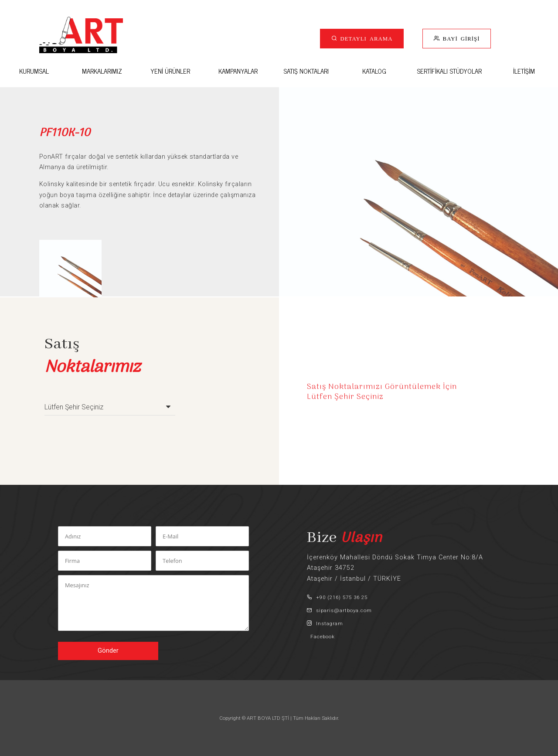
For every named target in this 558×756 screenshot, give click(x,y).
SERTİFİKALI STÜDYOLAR (449, 71)
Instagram (325, 623)
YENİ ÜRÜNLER (170, 71)
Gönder (108, 651)
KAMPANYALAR (238, 71)
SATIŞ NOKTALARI (306, 71)
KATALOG (374, 71)
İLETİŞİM (524, 71)
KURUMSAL (34, 71)
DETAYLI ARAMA (365, 38)
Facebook (321, 637)
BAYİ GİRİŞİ (460, 38)
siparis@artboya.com (339, 610)
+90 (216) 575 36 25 (337, 597)
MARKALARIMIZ (102, 71)
